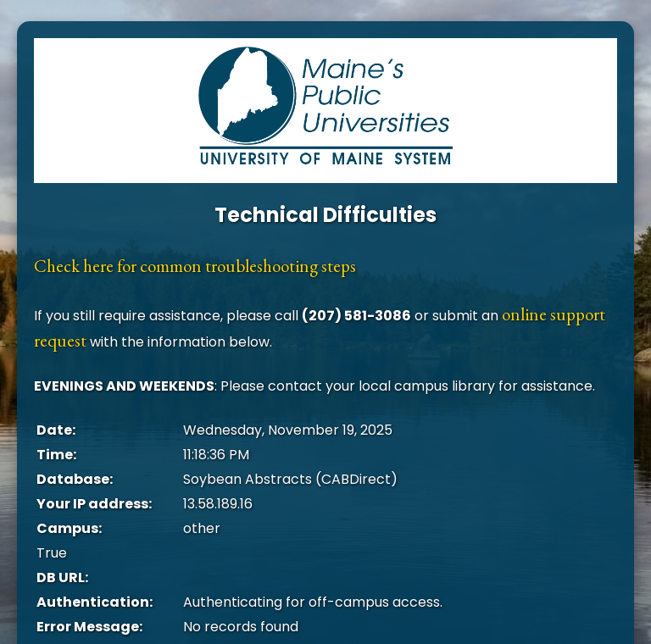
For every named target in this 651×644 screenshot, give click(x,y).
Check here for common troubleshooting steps (195, 266)
